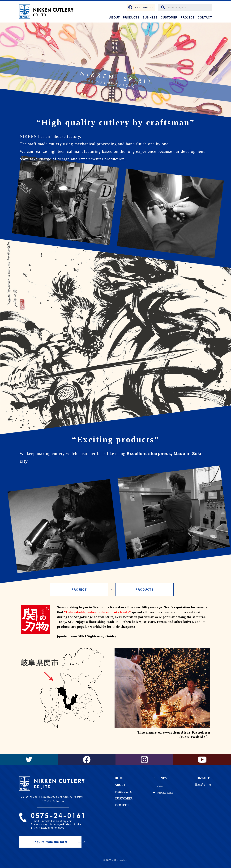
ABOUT (114, 18)
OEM (160, 786)
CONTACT (205, 18)
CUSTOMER (169, 18)
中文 (209, 785)
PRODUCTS (131, 18)
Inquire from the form (50, 842)
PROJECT (188, 18)
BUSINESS (150, 18)
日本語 (199, 785)
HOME (120, 778)
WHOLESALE (165, 793)
